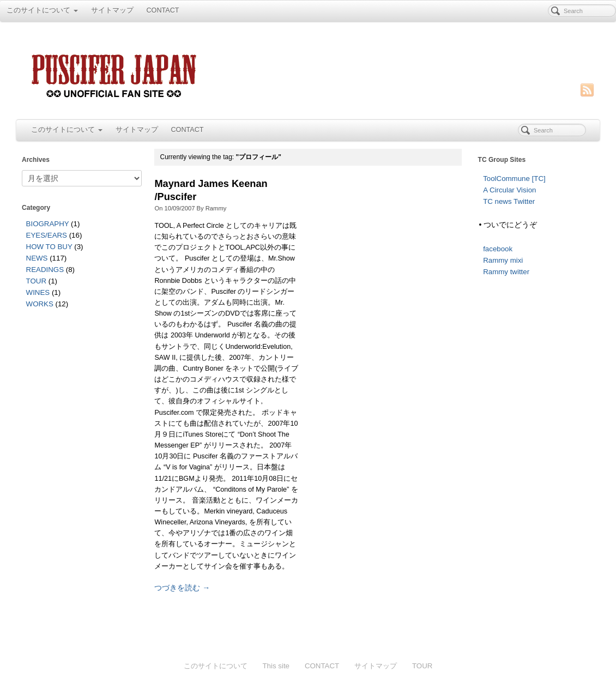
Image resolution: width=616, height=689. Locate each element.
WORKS (40, 304)
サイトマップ (112, 10)
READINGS (45, 270)
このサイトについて (42, 10)
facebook (498, 249)
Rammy (216, 208)
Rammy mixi (503, 260)
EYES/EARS (47, 235)
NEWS (37, 258)
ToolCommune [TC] (514, 179)
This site (276, 666)
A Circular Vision (509, 190)
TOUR (36, 281)
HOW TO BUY (49, 247)
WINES (38, 292)
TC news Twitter (509, 201)
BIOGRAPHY (48, 224)
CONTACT (163, 10)
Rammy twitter (506, 272)
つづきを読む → (182, 588)
